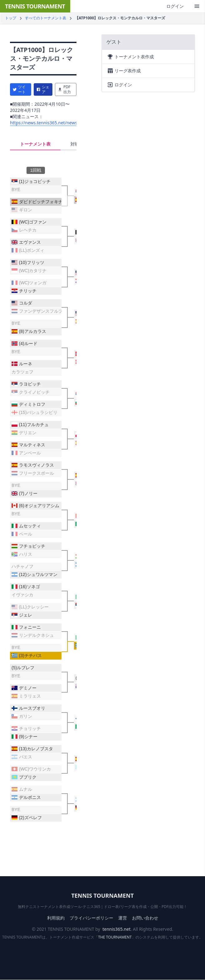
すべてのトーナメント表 (46, 18)
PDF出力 (64, 89)
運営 (123, 918)
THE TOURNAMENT (115, 937)
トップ (11, 18)
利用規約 (56, 918)
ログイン (175, 6)
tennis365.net (117, 929)
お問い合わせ (145, 918)
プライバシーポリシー (91, 918)
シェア (43, 89)
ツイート (19, 89)
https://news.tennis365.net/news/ (44, 123)
